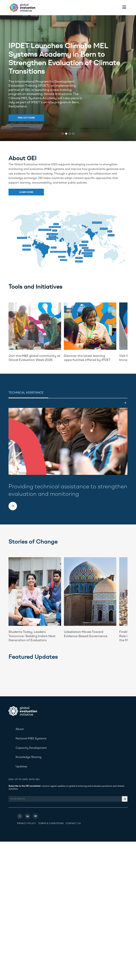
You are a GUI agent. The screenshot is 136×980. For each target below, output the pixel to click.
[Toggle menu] (124, 8)
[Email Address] (68, 799)
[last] (125, 403)
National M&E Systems (31, 739)
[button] (63, 134)
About (20, 729)
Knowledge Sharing (29, 757)
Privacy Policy (26, 824)
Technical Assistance (26, 393)
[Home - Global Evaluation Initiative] (22, 8)
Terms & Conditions (51, 824)
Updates (21, 767)
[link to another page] (13, 506)
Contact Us (73, 824)
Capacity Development (31, 748)
